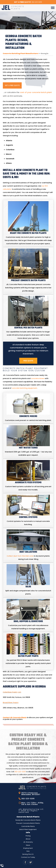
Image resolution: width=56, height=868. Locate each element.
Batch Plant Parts (28, 656)
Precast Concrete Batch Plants (28, 823)
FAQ (28, 851)
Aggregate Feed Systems (28, 483)
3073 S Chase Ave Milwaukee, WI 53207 (31, 794)
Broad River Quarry (11, 703)
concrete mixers (38, 378)
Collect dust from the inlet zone (20, 556)
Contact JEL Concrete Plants (15, 717)
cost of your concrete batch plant (36, 92)
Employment (28, 848)
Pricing (28, 836)
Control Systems (28, 517)
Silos (28, 587)
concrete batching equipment (24, 388)
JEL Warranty (28, 842)
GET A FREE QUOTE (12, 85)
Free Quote (28, 361)
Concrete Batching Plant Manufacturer (21, 53)
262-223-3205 (20, 772)
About (28, 839)
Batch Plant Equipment (28, 829)
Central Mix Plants (28, 826)
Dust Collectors (28, 552)
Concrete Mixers (28, 416)
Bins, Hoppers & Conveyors (28, 621)
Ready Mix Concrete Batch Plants (28, 820)
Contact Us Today (28, 857)
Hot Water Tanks (28, 448)
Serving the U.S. (28, 854)
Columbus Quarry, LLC (12, 692)
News (28, 845)
